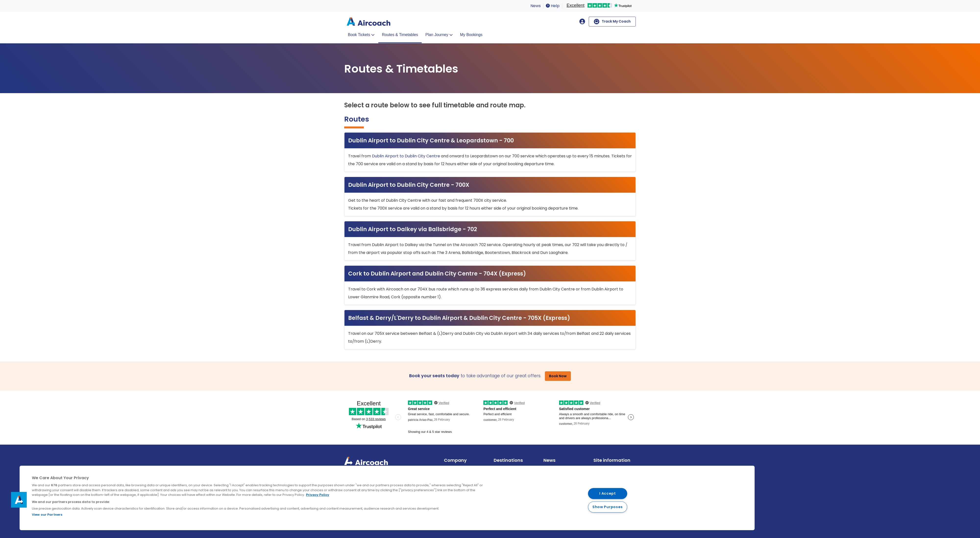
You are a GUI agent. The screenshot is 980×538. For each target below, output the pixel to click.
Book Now (558, 376)
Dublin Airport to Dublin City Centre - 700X (409, 185)
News (536, 6)
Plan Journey (437, 35)
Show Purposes (608, 507)
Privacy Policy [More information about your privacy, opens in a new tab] (318, 495)
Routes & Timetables (400, 35)
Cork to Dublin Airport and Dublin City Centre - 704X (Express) (437, 274)
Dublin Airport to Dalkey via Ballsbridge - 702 (413, 229)
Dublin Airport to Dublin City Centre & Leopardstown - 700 (431, 140)
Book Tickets (359, 35)
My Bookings (471, 35)
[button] (19, 500)
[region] (387, 498)
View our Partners (47, 515)
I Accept (608, 493)
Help (553, 6)
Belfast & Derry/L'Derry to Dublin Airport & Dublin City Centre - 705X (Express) (459, 318)
